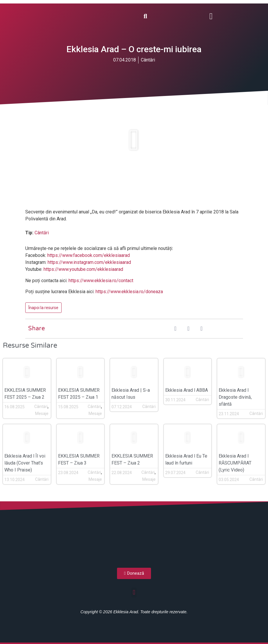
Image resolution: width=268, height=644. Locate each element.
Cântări (148, 60)
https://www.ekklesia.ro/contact (101, 281)
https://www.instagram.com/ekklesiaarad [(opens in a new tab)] (89, 262)
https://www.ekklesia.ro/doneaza (129, 292)
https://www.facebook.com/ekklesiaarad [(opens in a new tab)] (89, 255)
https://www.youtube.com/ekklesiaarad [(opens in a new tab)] (83, 269)
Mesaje (42, 413)
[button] (211, 16)
